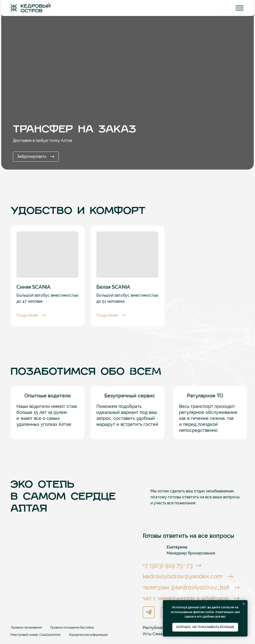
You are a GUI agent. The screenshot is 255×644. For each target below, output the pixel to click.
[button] (33, 315)
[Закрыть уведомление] (244, 604)
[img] (30, 8)
